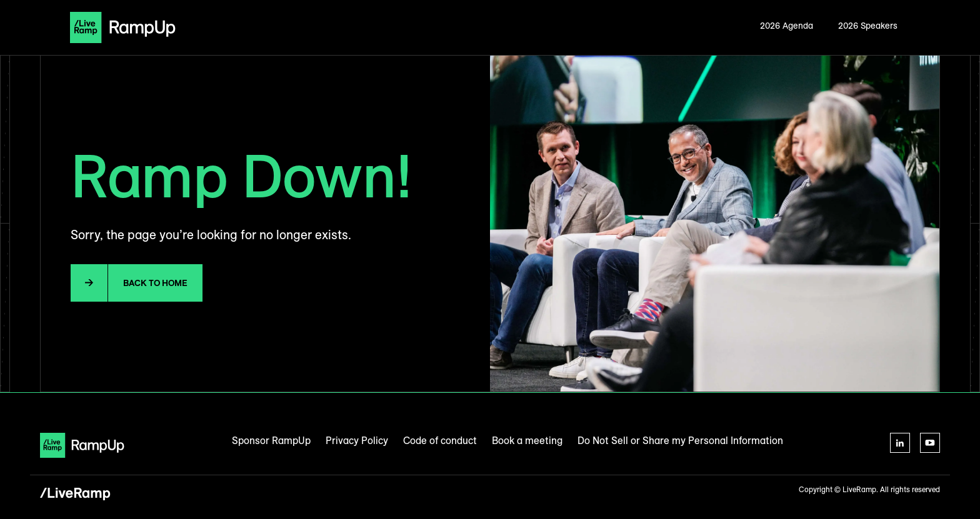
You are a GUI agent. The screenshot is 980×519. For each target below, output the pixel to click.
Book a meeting (527, 440)
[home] (123, 27)
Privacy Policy (357, 440)
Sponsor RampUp (271, 440)
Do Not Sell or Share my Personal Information (680, 440)
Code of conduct (440, 440)
